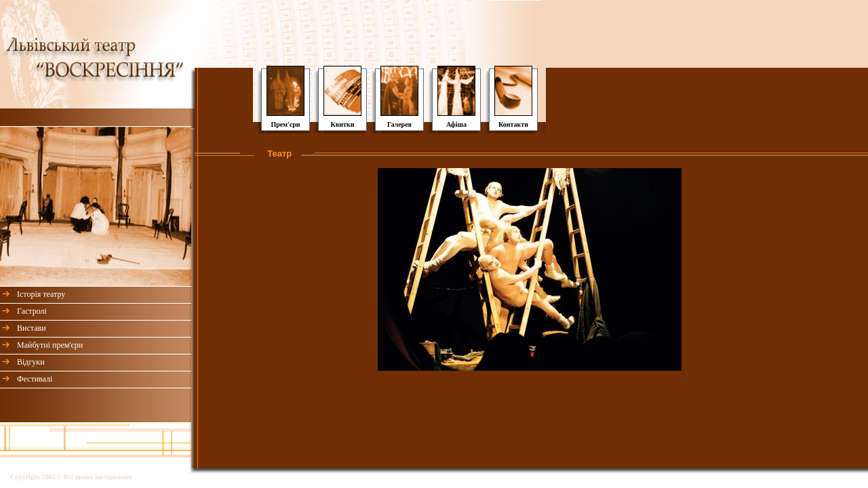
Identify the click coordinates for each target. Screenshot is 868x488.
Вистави (32, 328)
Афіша (456, 124)
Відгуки (31, 362)
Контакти (513, 124)
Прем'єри (285, 124)
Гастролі (32, 311)
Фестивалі (35, 379)
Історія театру (41, 294)
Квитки (343, 124)
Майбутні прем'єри (50, 345)
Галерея (399, 124)
